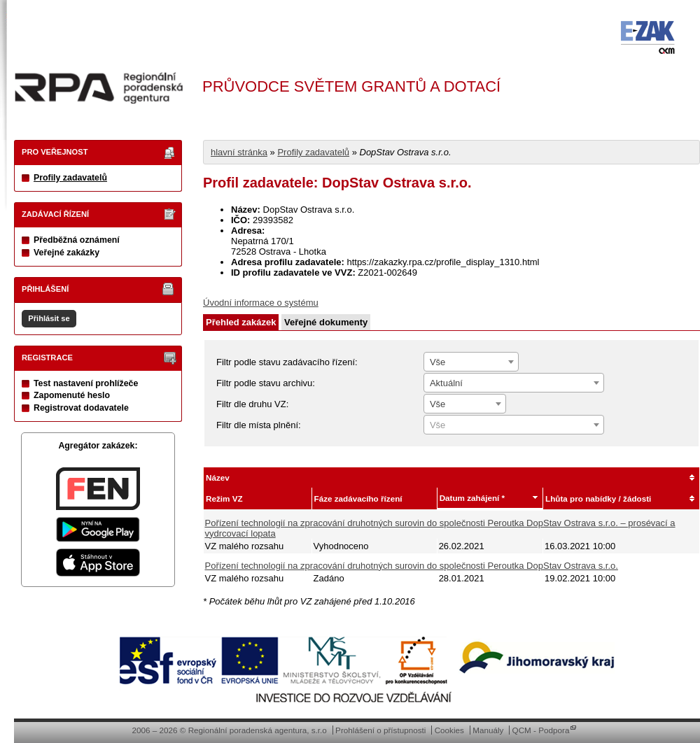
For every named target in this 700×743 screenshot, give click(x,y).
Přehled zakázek (241, 322)
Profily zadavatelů (70, 178)
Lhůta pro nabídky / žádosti (598, 498)
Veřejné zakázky (66, 253)
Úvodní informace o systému (261, 303)
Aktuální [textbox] (446, 383)
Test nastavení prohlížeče (86, 383)
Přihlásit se (49, 318)
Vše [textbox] (437, 362)
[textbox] (514, 425)
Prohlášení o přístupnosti (380, 730)
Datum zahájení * (472, 498)
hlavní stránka (239, 152)
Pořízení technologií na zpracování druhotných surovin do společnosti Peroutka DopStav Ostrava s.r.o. (412, 566)
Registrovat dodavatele (81, 408)
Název (218, 477)
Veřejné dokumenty (326, 322)
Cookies (449, 730)
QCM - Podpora (541, 730)
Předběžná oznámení (77, 240)
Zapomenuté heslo (72, 395)
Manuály (488, 730)
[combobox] (471, 362)
